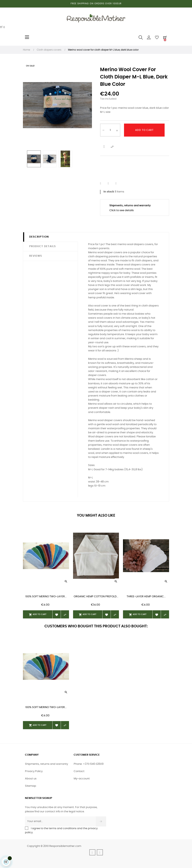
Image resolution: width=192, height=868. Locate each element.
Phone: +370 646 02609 (89, 764)
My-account (82, 779)
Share (103, 184)
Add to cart (144, 130)
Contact (79, 771)
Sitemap (31, 786)
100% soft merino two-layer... (46, 597)
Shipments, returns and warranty (46, 764)
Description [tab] (39, 237)
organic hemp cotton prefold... (96, 597)
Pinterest (119, 184)
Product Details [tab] (43, 246)
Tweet (111, 184)
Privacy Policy (34, 771)
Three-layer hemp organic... (146, 597)
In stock (109, 192)
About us (31, 779)
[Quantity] (110, 130)
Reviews (36, 256)
